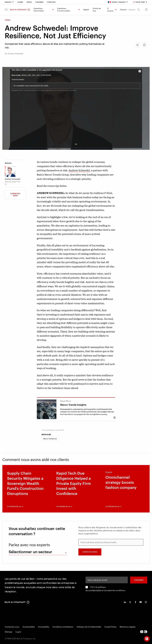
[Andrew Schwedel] (10, 172)
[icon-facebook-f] (135, 602)
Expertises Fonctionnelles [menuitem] (64, 10)
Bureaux (8, 2)
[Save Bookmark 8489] (114, 418)
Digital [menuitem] (86, 10)
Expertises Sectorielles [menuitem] (39, 10)
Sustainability (29, 627)
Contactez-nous (15, 195)
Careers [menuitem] (123, 10)
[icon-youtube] (141, 602)
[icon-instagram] (146, 602)
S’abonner (39, 2)
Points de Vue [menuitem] (97, 10)
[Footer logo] (144, 632)
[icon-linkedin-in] (125, 602)
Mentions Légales (128, 627)
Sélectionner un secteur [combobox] (30, 552)
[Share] (137, 45)
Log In (18, 632)
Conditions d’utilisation (63, 627)
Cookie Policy (110, 627)
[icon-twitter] (130, 602)
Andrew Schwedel (79, 170)
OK (76, 144)
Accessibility (44, 627)
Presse (29, 2)
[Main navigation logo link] (20, 10)
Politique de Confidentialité (89, 627)
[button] (6, 10)
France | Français (117, 2)
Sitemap (8, 632)
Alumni (20, 2)
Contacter (51, 2)
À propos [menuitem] (110, 10)
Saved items (139, 2)
